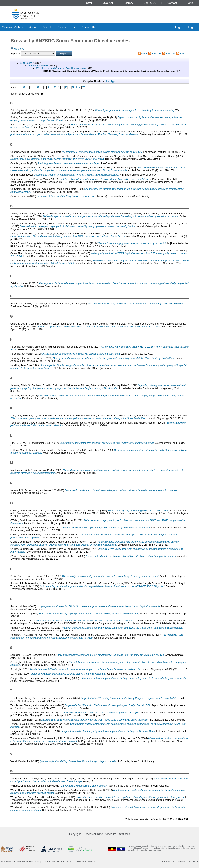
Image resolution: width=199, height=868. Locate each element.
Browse (62, 27)
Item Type (111, 81)
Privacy (181, 862)
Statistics (124, 834)
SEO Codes (26, 63)
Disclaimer (193, 862)
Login (178, 27)
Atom (144, 54)
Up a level (19, 49)
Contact (172, 3)
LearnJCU (150, 3)
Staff (90, 3)
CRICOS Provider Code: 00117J (58, 862)
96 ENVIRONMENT (38, 66)
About (33, 27)
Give (191, 3)
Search (47, 27)
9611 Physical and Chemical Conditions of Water (61, 68)
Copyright (75, 834)
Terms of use (168, 862)
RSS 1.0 (156, 54)
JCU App (109, 3)
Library (129, 3)
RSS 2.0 (170, 54)
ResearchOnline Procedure (100, 834)
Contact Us (89, 27)
